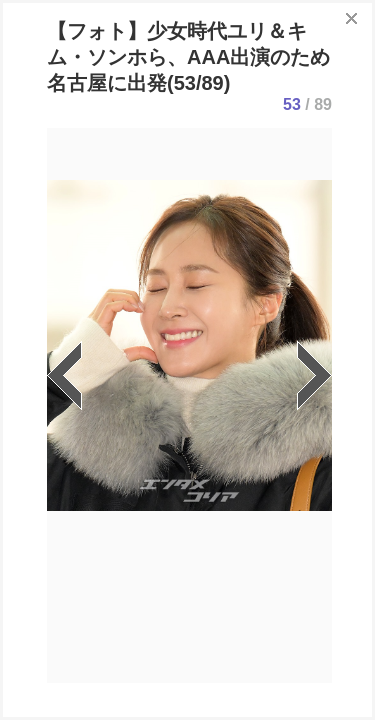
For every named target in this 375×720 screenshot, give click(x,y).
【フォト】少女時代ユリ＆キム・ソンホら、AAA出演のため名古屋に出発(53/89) (188, 57)
